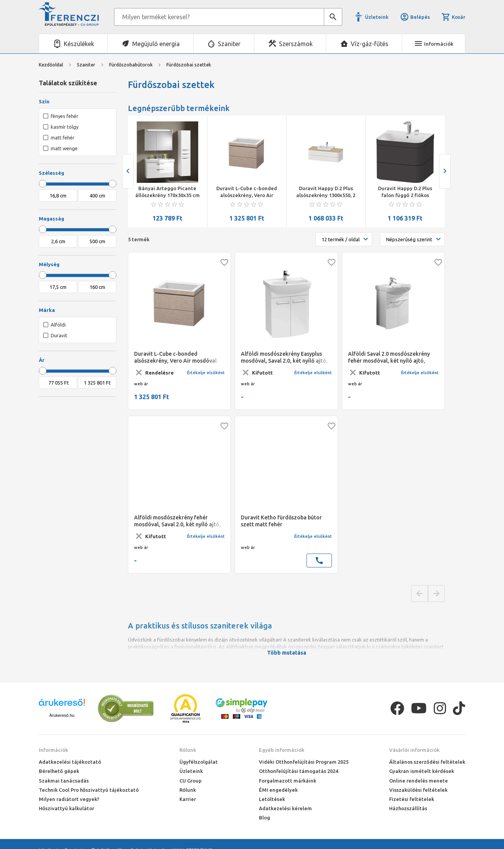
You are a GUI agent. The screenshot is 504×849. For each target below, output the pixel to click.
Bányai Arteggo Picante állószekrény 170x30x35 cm (167, 192)
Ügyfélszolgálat (199, 762)
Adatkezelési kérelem (285, 808)
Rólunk (188, 750)
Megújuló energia (156, 44)
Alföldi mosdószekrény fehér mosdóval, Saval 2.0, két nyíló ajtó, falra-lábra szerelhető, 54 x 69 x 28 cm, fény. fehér (177, 521)
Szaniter (229, 44)
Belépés (415, 17)
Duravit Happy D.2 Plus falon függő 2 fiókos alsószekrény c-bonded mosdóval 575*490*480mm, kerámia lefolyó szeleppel (405, 192)
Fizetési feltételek (412, 799)
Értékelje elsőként (206, 373)
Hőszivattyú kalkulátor (66, 808)
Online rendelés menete (419, 781)
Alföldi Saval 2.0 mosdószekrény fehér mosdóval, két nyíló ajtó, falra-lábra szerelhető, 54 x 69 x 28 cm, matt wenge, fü (391, 357)
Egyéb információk (282, 750)
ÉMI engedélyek (278, 790)
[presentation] (128, 171)
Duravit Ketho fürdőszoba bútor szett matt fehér (281, 521)
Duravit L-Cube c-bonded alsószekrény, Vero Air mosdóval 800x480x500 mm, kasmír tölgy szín (247, 192)
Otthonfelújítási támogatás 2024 (298, 771)
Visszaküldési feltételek (418, 790)
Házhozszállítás (408, 808)
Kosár (453, 17)
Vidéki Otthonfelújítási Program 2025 (304, 762)
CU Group (191, 781)
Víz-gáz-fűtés (370, 44)
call (319, 560)
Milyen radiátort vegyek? (69, 799)
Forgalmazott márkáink (288, 781)
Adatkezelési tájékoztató (70, 762)
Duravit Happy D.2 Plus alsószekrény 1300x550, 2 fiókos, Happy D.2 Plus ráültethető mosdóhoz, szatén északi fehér (326, 192)
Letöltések (272, 799)
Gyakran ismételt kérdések (422, 771)
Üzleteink (377, 17)
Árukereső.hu (62, 715)
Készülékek (79, 44)
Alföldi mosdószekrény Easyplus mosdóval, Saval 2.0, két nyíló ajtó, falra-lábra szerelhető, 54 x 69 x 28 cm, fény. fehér (284, 357)
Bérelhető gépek (59, 771)
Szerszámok (296, 44)
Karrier (188, 799)
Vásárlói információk (414, 750)
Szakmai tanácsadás (64, 781)
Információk (53, 750)
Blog (264, 817)
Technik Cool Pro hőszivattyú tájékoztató (89, 790)
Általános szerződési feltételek (427, 762)
